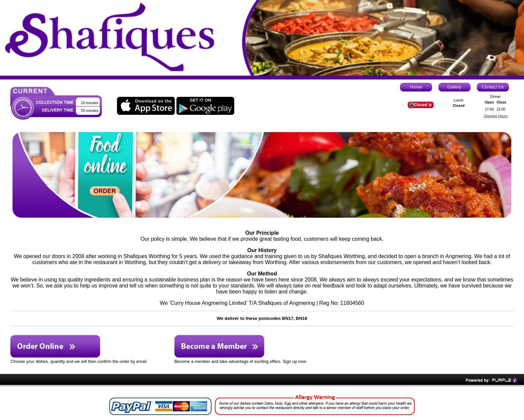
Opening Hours (496, 116)
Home (416, 87)
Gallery (454, 87)
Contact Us (493, 87)
